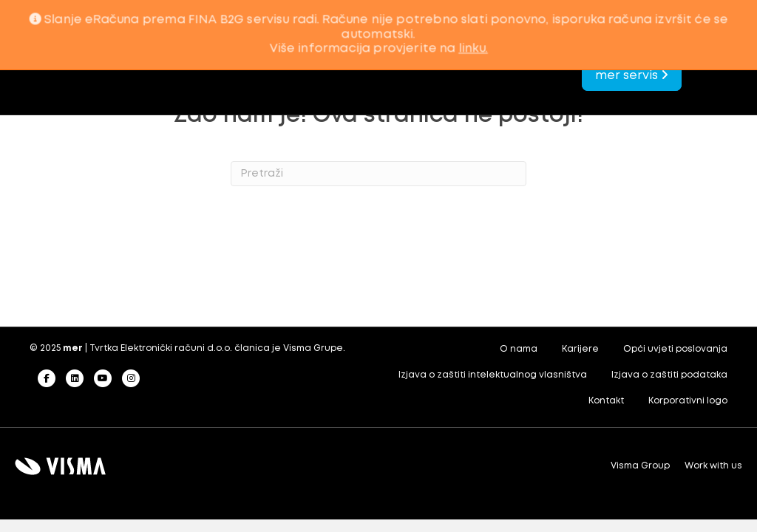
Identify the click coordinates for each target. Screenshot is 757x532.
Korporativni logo (688, 401)
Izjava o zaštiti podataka (669, 375)
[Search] (378, 174)
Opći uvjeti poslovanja (675, 349)
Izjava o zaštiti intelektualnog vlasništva (493, 375)
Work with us (713, 466)
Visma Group (640, 466)
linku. (473, 49)
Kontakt (606, 401)
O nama (519, 349)
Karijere (580, 349)
